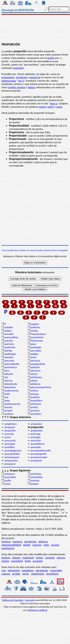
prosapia (35, 437)
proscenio (10, 440)
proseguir (10, 444)
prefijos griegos (17, 87)
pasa (33, 344)
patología (36, 347)
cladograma (38, 574)
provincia (35, 77)
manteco (17, 542)
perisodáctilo (12, 364)
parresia (9, 344)
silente (27, 545)
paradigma (28, 570)
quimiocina (8, 548)
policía (34, 391)
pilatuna (43, 542)
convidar (50, 558)
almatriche (30, 542)
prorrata (9, 434)
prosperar (10, 464)
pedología (10, 354)
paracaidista (11, 337)
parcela (9, 341)
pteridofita (37, 477)
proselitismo (38, 444)
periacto (35, 361)
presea (8, 407)
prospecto (36, 460)
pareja (43, 107)
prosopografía (39, 454)
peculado (36, 351)
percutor (9, 361)
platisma (35, 384)
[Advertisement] (35, 29)
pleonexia (10, 387)
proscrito (36, 440)
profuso (9, 414)
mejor (26, 574)
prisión (8, 411)
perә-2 (54, 103)
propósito (10, 431)
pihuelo (9, 374)
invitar (39, 558)
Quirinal (6, 542)
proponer (10, 427)
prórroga (36, 434)
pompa (35, 394)
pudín (8, 480)
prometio (36, 414)
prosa (8, 437)
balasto (16, 558)
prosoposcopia (39, 457)
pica (7, 371)
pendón (9, 357)
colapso (6, 574)
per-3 (21, 81)
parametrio (37, 337)
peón (34, 357)
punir (7, 484)
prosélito (10, 447)
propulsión (37, 431)
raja (4, 570)
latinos (32, 87)
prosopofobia (12, 454)
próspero (10, 474)
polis (7, 394)
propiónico (11, 424)
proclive (35, 411)
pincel (34, 374)
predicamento (12, 404)
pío (6, 377)
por (6, 397)
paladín (9, 327)
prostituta (21, 77)
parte (59, 107)
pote (7, 401)
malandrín (28, 558)
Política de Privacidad (13, 600)
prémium (36, 404)
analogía (18, 68)
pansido (9, 334)
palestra (35, 327)
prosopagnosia (13, 450)
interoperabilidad (11, 545)
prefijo (51, 58)
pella (46, 545)
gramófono (52, 574)
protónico (36, 474)
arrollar (16, 574)
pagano (35, 324)
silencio (61, 558)
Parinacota (37, 341)
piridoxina (36, 377)
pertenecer (11, 367)
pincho (5, 561)
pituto (34, 381)
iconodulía (17, 561)
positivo (35, 397)
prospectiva (11, 460)
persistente (42, 570)
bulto (28, 561)
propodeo (36, 424)
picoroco (35, 371)
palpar (8, 331)
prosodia (36, 447)
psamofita (10, 477)
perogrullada (38, 364)
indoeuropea (9, 81)
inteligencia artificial (37, 610)
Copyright (30, 600)
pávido (8, 351)
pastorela (10, 347)
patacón (37, 545)
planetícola (11, 384)
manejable (56, 570)
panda (34, 331)
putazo (34, 484)
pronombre (8, 77)
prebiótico (36, 401)
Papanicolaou (38, 334)
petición (35, 367)
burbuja (6, 558)
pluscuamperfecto (41, 387)
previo (34, 407)
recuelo (55, 545)
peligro (35, 354)
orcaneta (38, 561)
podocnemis (11, 391)
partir (51, 107)
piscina (8, 381)
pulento (35, 480)
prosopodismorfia (41, 450)
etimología (14, 570)
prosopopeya (12, 457)
